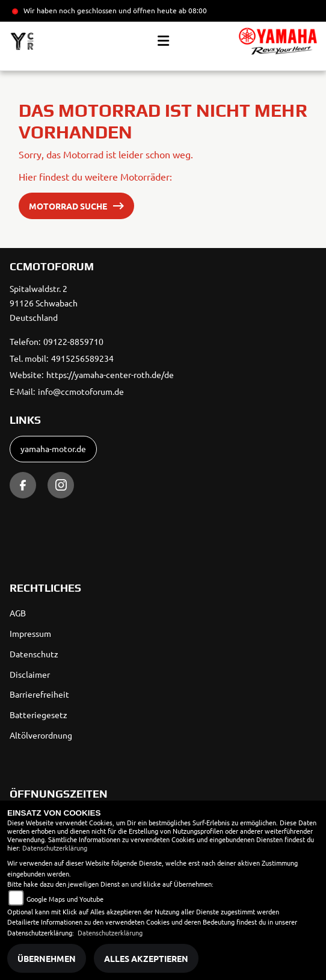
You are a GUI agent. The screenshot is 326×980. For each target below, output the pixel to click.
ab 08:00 (192, 10)
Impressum (30, 633)
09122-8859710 (73, 341)
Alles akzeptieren (146, 958)
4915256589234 (82, 358)
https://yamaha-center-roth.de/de (110, 374)
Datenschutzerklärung (55, 848)
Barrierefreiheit (39, 694)
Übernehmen (47, 958)
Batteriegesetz (38, 715)
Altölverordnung (41, 735)
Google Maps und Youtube (65, 899)
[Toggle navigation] (163, 41)
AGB (18, 613)
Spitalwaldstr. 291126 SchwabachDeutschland (44, 303)
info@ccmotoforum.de (81, 391)
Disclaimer (30, 674)
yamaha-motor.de (53, 448)
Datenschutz (34, 654)
